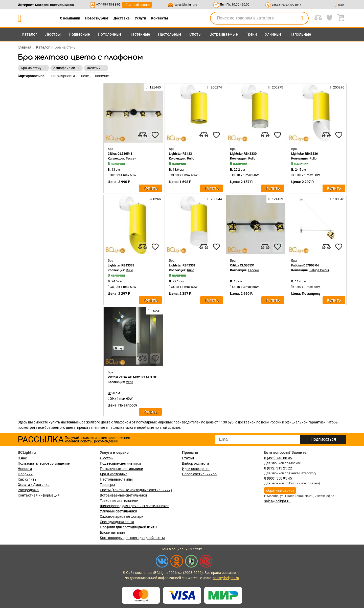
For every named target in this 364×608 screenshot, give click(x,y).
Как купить (27, 479)
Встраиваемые (224, 34)
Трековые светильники (119, 501)
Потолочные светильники (121, 469)
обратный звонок (137, 5)
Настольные (170, 34)
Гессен (131, 158)
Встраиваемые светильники (123, 495)
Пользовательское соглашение (44, 463)
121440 (153, 87)
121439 (276, 199)
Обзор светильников (199, 474)
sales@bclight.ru (186, 5)
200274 (215, 87)
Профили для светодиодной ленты (129, 527)
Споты (195, 34)
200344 (215, 199)
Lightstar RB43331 (182, 265)
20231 (154, 311)
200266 (153, 199)
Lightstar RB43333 (121, 265)
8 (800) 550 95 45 (278, 478)
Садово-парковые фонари (122, 516)
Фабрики (25, 474)
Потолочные (110, 34)
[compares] (143, 135)
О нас (22, 458)
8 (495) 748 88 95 (278, 458)
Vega (130, 382)
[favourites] (155, 135)
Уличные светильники (118, 511)
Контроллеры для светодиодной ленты (132, 538)
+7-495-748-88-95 (108, 5)
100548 (337, 199)
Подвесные (79, 34)
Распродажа (28, 490)
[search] (302, 18)
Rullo (191, 158)
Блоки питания (112, 532)
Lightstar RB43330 (243, 154)
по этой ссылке (167, 427)
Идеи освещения (196, 469)
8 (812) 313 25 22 (278, 468)
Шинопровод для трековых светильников (135, 506)
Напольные (300, 34)
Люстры (53, 34)
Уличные (273, 34)
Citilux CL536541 (120, 154)
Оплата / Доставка (34, 485)
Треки (251, 34)
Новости (25, 469)
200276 (337, 87)
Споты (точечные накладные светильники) (136, 490)
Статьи (188, 458)
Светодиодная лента (117, 522)
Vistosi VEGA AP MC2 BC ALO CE (132, 377)
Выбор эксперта (196, 463)
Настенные (140, 34)
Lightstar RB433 (180, 154)
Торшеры (107, 485)
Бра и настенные (114, 474)
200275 (276, 87)
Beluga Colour (319, 270)
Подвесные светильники (120, 463)
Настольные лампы (116, 479)
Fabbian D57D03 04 (305, 265)
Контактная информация (39, 495)
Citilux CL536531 (242, 265)
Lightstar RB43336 (304, 154)
